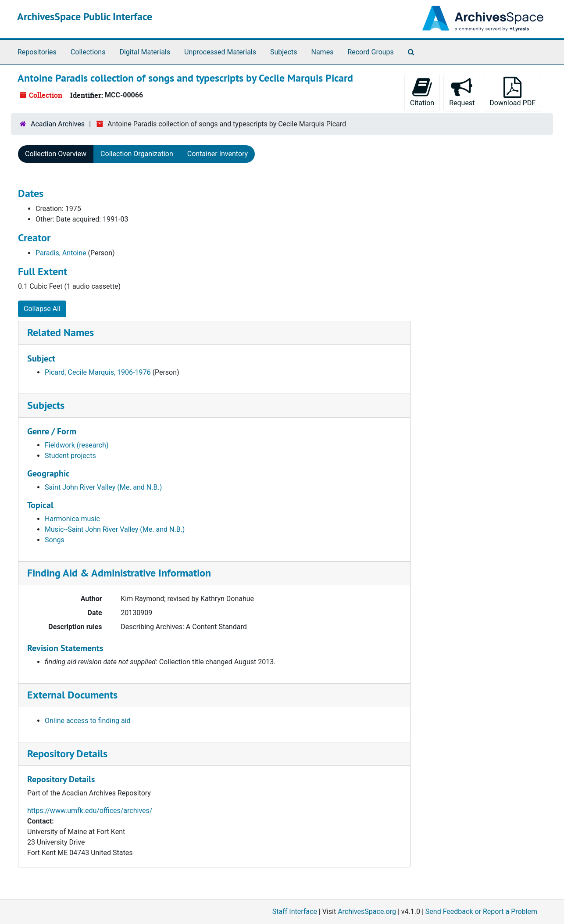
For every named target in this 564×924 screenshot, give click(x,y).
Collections (88, 52)
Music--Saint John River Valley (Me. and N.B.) (115, 529)
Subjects (284, 52)
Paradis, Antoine (61, 253)
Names (323, 52)
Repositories (37, 52)
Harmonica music (72, 519)
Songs (55, 540)
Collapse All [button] (42, 309)
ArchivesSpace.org (367, 911)
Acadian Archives (58, 124)
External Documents (72, 695)
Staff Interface (295, 911)
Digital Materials (145, 52)
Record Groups (370, 52)
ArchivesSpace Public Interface (85, 16)
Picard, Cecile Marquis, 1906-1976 (98, 372)
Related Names (61, 332)
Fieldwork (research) (77, 445)
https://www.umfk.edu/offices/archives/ (90, 811)
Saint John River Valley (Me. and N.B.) (103, 487)
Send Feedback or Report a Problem (481, 911)
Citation (422, 92)
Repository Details (67, 754)
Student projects (70, 456)
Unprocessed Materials (220, 52)
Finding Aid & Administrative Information (119, 573)
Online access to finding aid (88, 721)
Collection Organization (137, 154)
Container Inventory (218, 154)
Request (462, 92)
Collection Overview (56, 154)
